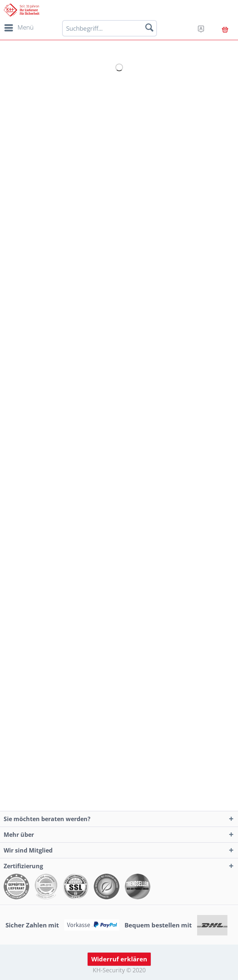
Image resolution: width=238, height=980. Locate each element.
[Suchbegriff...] (110, 28)
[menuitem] (18, 28)
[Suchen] (149, 27)
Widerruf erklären (119, 959)
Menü (19, 27)
